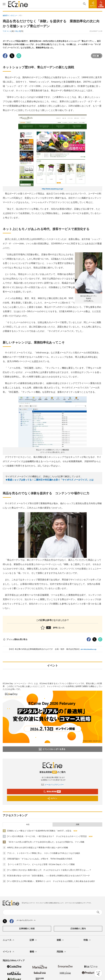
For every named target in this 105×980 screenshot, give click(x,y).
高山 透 (18, 31)
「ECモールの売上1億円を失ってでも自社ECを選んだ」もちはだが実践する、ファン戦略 (46, 842)
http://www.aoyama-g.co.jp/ (53, 189)
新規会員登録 (52, 792)
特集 (87, 940)
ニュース (9, 940)
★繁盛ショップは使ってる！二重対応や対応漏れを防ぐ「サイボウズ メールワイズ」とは (49, 480)
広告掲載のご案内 (78, 929)
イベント (9, 952)
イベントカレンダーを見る (52, 749)
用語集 (61, 952)
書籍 (33, 952)
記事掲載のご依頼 (27, 929)
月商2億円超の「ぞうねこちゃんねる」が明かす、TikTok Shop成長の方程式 (40, 859)
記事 (33, 940)
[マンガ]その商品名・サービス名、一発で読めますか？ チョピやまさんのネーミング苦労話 (47, 836)
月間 (77, 825)
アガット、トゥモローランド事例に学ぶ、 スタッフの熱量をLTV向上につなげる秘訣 (44, 853)
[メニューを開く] (4, 4)
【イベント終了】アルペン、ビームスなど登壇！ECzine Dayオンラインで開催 (41, 864)
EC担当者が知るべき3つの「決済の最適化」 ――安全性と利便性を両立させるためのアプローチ (48, 876)
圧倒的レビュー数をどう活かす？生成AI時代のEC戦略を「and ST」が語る (39, 831)
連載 (60, 940)
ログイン (52, 798)
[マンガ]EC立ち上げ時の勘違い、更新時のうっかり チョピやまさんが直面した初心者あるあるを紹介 (51, 881)
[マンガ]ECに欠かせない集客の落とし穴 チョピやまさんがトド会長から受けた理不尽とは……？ (49, 870)
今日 (28, 825)
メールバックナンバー (52, 785)
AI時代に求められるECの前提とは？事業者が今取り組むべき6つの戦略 (38, 848)
